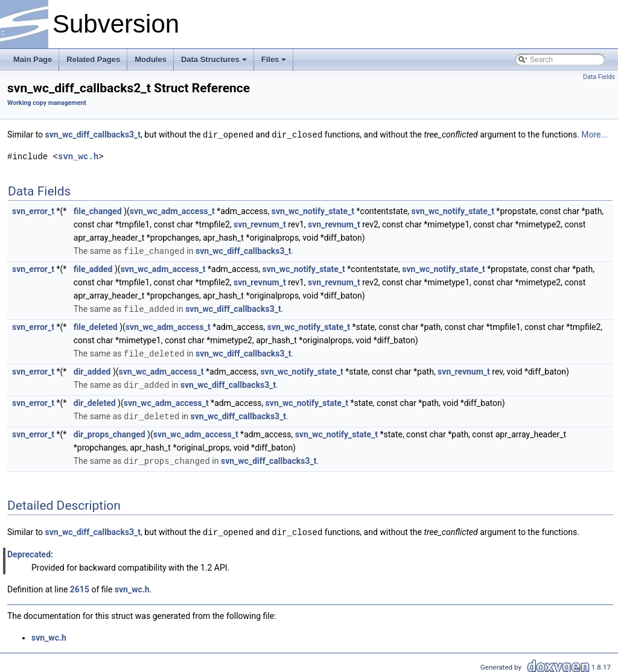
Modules (151, 59)
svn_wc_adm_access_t (172, 211)
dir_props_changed (110, 431)
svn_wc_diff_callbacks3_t (93, 135)
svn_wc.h (78, 156)
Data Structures (214, 59)
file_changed (98, 211)
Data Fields (599, 77)
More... (594, 135)
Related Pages (93, 59)
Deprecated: (30, 550)
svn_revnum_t (260, 224)
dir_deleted (95, 400)
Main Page (33, 59)
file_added (93, 268)
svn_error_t (33, 211)
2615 (80, 585)
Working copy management (47, 103)
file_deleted (96, 325)
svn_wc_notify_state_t (313, 211)
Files (274, 59)
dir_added (92, 369)
